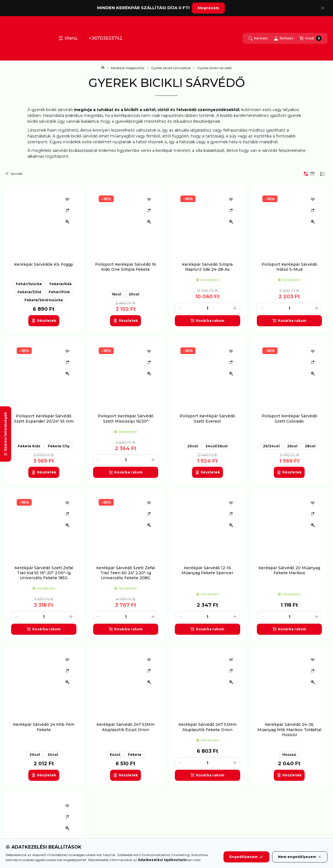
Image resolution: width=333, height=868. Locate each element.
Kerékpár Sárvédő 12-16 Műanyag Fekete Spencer (207, 570)
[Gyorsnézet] (67, 222)
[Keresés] (258, 38)
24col (53, 755)
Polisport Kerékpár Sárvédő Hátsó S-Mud (289, 267)
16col (116, 294)
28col (310, 446)
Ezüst (115, 755)
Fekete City (59, 446)
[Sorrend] (322, 174)
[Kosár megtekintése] (310, 38)
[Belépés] (284, 38)
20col (134, 294)
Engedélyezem (246, 862)
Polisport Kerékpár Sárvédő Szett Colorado (289, 418)
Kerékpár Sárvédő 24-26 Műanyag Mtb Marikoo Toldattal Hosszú (289, 729)
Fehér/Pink (59, 292)
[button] (68, 38)
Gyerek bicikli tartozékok (171, 68)
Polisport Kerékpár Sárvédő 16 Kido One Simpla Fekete (126, 267)
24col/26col (217, 446)
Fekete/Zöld (29, 292)
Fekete (135, 755)
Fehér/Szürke (29, 284)
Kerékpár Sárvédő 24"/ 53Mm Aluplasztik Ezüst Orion (126, 727)
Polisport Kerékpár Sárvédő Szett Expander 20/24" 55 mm (44, 418)
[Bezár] (323, 8)
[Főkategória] (103, 68)
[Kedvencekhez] (67, 199)
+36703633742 (105, 38)
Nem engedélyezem (300, 862)
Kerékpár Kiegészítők (128, 68)
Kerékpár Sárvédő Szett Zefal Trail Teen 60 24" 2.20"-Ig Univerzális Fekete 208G (126, 573)
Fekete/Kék (61, 284)
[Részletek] (44, 321)
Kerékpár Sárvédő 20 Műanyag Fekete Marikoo (289, 570)
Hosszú (289, 755)
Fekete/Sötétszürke (44, 300)
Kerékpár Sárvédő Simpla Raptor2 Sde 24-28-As (207, 267)
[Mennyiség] (207, 308)
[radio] (312, 174)
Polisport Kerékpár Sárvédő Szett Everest (207, 418)
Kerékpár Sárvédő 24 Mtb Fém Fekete (44, 727)
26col (292, 446)
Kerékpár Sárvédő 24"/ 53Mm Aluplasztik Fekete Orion (207, 727)
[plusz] (235, 308)
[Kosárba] (207, 321)
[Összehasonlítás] (67, 210)
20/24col (271, 446)
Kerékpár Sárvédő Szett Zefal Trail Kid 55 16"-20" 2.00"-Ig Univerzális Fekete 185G (44, 573)
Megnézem (208, 8)
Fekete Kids (29, 446)
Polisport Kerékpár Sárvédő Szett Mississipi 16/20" (126, 418)
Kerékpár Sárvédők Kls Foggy (44, 264)
